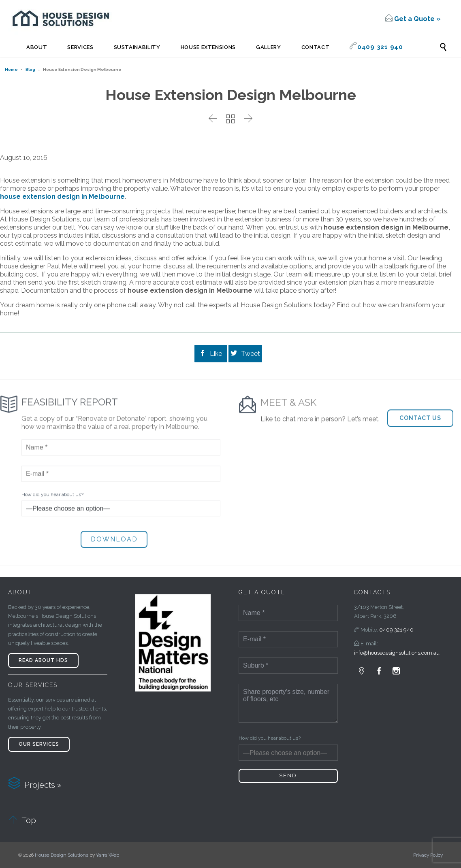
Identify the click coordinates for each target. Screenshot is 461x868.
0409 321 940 (396, 630)
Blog (30, 69)
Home (11, 69)
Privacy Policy (428, 855)
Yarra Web (108, 855)
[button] (420, 435)
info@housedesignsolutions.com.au (397, 653)
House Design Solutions (62, 855)
